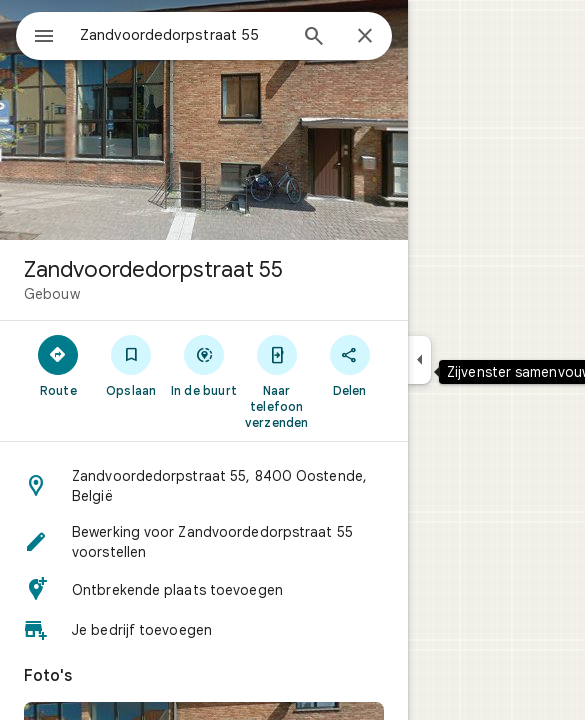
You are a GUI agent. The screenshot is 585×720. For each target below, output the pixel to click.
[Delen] (349, 365)
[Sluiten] (365, 37)
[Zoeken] (314, 38)
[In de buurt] (204, 365)
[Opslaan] (131, 365)
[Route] (58, 365)
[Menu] (44, 38)
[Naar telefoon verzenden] (276, 381)
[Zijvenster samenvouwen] (419, 360)
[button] (204, 486)
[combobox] (183, 35)
